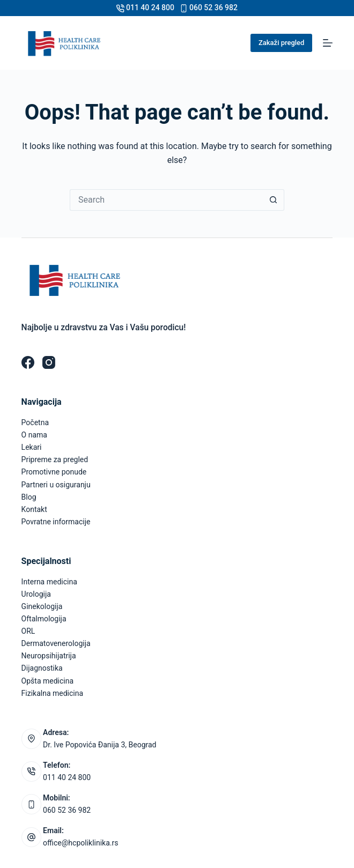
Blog (29, 497)
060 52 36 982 (213, 8)
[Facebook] (28, 362)
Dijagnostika (42, 668)
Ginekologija (42, 606)
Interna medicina (49, 582)
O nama (34, 435)
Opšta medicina (47, 681)
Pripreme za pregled (55, 459)
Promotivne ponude (54, 472)
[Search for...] (166, 200)
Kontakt (34, 509)
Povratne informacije (56, 522)
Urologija (36, 594)
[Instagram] (49, 362)
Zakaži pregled (281, 43)
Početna (35, 422)
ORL (28, 631)
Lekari (32, 447)
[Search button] (274, 200)
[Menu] (328, 43)
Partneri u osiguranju (56, 485)
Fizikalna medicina (53, 693)
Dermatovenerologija (56, 643)
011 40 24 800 (150, 8)
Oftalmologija (44, 619)
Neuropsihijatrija (49, 656)
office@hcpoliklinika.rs (80, 843)
